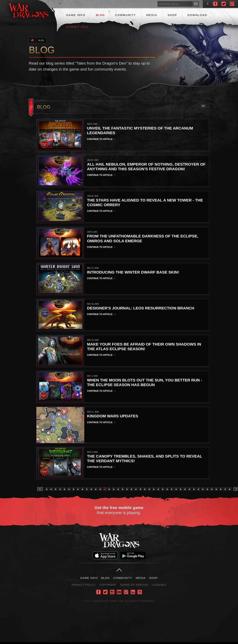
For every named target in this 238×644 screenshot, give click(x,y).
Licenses (159, 587)
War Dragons (119, 542)
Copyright (108, 587)
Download (197, 15)
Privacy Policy (84, 587)
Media (152, 15)
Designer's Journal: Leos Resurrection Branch (141, 309)
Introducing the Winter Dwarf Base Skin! (133, 273)
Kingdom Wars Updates (113, 417)
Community (126, 15)
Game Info (76, 15)
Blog (100, 15)
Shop (172, 15)
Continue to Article (102, 139)
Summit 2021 (77, 27)
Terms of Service (134, 587)
